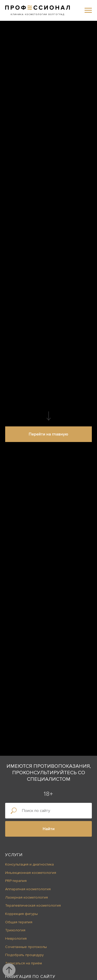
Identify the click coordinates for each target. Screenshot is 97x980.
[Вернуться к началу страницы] (9, 970)
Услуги (14, 855)
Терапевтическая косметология (33, 905)
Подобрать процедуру (24, 955)
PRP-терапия (16, 881)
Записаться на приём (24, 963)
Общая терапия (19, 922)
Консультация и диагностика (29, 864)
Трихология (15, 930)
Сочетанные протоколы (26, 947)
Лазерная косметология (27, 897)
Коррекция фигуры (21, 914)
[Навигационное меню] (88, 10)
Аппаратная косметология (28, 889)
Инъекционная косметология (31, 873)
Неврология (16, 939)
